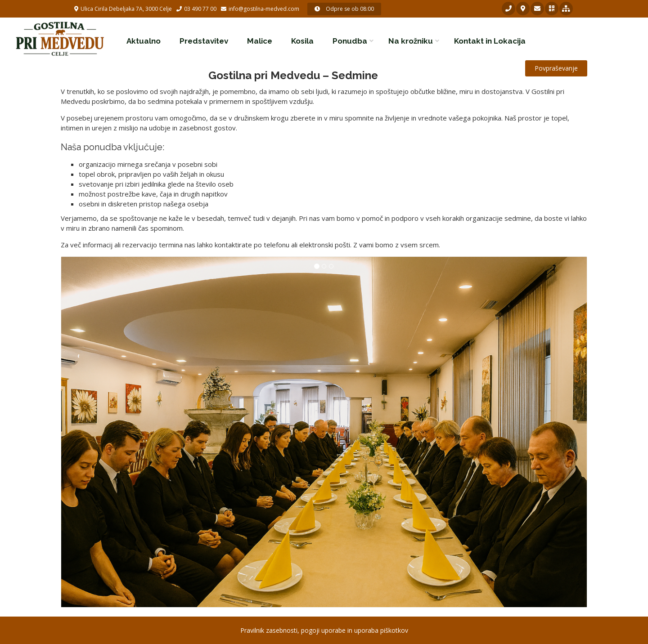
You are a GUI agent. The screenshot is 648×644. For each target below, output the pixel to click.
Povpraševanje (556, 68)
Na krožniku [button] (411, 41)
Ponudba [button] (350, 41)
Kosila (302, 41)
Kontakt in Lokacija (490, 41)
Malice (260, 41)
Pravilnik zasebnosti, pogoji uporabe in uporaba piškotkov (324, 630)
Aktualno (144, 41)
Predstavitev (204, 41)
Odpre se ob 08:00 (344, 9)
